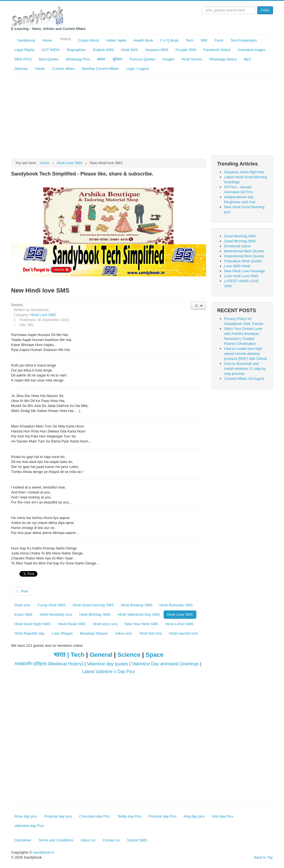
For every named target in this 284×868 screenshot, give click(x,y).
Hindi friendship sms (56, 614)
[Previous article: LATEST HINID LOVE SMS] (22, 591)
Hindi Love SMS (43, 315)
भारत (204, 40)
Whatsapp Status (223, 59)
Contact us (111, 840)
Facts (219, 40)
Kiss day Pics (223, 816)
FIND (265, 10)
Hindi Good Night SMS (33, 624)
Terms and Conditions (56, 840)
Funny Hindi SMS (51, 605)
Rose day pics (26, 816)
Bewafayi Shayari (94, 633)
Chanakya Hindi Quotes (243, 261)
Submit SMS (137, 840)
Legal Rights (24, 50)
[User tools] (198, 306)
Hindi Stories (192, 59)
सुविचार (117, 59)
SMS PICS (23, 59)
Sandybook (26, 40)
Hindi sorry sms (105, 624)
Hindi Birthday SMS (95, 614)
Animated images (252, 50)
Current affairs (64, 69)
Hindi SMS (129, 50)
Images (168, 59)
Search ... (201, 7)
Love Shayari (62, 633)
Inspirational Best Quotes (244, 256)
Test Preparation (244, 40)
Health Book (143, 40)
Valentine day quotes (107, 664)
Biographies (76, 50)
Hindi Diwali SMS (72, 624)
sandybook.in (44, 852)
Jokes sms (124, 633)
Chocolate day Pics (94, 816)
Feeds (40, 69)
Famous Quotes (142, 59)
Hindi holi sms (150, 633)
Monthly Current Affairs (100, 69)
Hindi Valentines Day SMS (139, 614)
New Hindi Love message (244, 271)
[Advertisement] (142, 117)
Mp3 (247, 59)
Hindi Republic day (29, 633)
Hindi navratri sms (183, 633)
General (101, 655)
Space (155, 655)
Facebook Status (217, 50)
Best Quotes (49, 59)
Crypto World (88, 40)
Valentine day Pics (29, 826)
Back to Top (263, 857)
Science (129, 655)
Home (47, 40)
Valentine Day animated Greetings (165, 664)
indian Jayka (116, 40)
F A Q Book (169, 40)
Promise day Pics (163, 816)
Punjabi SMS (186, 50)
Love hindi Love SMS (241, 276)
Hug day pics (194, 816)
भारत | (62, 655)
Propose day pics (58, 816)
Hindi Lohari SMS (180, 624)
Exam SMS (23, 614)
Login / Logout (137, 69)
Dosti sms (22, 605)
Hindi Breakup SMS (137, 605)
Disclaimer (23, 840)
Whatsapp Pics (78, 59)
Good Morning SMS (240, 236)
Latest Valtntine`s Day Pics (108, 672)
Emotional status (237, 246)
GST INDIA (51, 50)
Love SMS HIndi (237, 266)
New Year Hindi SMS (142, 624)
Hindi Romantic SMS (176, 605)
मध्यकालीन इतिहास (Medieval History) (49, 664)
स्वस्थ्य (101, 59)
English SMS (103, 50)
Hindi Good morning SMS (93, 605)
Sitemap (21, 69)
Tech (190, 40)
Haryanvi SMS (157, 50)
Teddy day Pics (129, 816)
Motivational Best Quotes (244, 251)
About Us (88, 840)
